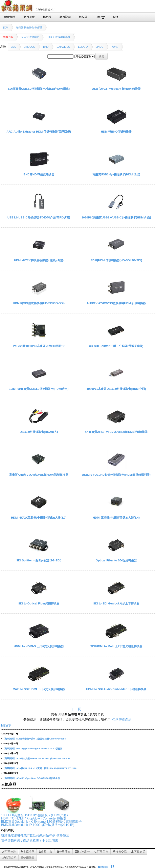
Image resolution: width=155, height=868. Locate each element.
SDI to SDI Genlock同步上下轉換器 (116, 603)
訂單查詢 (9, 852)
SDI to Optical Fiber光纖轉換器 (39, 603)
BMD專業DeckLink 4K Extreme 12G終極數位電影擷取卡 (41, 822)
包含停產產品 (122, 720)
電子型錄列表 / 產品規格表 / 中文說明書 (30, 841)
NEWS (6, 725)
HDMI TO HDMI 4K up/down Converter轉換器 (34, 818)
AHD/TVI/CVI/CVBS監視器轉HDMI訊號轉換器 (116, 303)
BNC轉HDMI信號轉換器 (39, 174)
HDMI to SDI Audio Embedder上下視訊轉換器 (116, 689)
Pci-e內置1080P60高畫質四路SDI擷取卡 (39, 346)
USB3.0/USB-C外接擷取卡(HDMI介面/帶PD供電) (39, 217)
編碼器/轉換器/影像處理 (29, 27)
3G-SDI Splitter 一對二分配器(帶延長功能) (116, 346)
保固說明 (9, 858)
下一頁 (76, 709)
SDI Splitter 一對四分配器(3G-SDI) (39, 560)
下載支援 (138, 852)
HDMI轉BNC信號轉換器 (116, 132)
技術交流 (120, 852)
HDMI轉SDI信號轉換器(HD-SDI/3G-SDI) (39, 303)
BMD (46, 47)
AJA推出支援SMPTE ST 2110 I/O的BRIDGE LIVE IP (43, 758)
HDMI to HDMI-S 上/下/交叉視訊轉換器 (39, 646)
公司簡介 (64, 852)
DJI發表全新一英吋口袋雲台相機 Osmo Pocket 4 (41, 739)
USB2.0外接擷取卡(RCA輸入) (39, 432)
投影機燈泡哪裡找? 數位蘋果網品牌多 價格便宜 (35, 835)
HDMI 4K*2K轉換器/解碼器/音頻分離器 (39, 260)
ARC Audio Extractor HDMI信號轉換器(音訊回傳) (39, 132)
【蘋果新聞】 (9, 739)
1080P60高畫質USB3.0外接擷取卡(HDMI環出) (39, 389)
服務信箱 (103, 867)
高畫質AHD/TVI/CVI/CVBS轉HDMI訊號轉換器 (39, 475)
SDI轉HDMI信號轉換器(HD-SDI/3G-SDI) (116, 260)
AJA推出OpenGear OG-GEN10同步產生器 (38, 778)
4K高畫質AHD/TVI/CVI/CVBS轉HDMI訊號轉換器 (116, 432)
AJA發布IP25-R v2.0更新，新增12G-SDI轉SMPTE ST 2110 (46, 768)
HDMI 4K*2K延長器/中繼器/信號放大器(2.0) (39, 518)
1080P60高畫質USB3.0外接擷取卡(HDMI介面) (116, 389)
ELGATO (83, 47)
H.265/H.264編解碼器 (58, 37)
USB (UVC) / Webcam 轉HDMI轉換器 (116, 89)
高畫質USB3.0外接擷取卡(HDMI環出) (116, 174)
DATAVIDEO (63, 47)
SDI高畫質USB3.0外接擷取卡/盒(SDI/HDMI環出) (39, 89)
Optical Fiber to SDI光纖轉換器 (116, 560)
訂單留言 (101, 852)
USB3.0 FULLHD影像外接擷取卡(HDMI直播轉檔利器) (116, 475)
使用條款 (28, 858)
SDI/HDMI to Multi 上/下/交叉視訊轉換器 (116, 646)
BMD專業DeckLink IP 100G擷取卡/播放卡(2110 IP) (38, 825)
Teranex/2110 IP (30, 37)
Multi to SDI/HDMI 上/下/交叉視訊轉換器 (39, 689)
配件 (6, 27)
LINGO (100, 47)
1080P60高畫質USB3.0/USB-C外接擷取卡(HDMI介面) (116, 217)
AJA (14, 47)
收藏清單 (27, 852)
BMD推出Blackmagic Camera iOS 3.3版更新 (39, 749)
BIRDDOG (29, 47)
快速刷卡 (82, 852)
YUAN (115, 47)
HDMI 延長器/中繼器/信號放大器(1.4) (116, 518)
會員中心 (46, 852)
